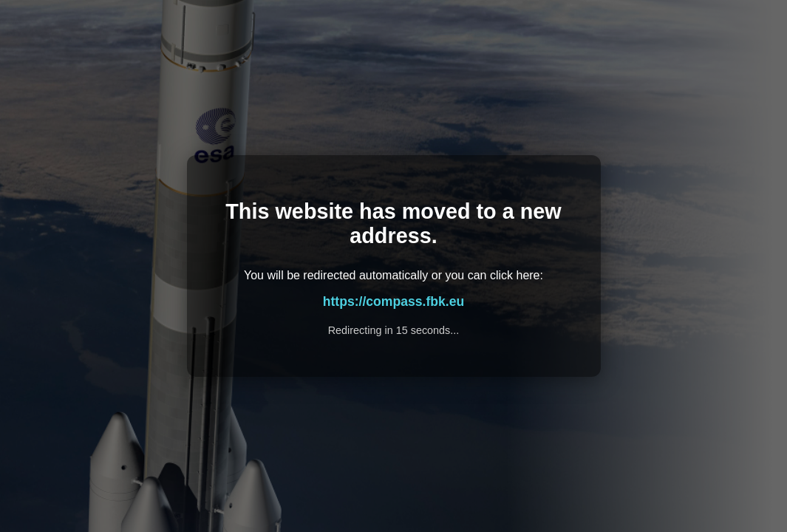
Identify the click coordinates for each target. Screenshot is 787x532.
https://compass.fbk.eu (394, 301)
